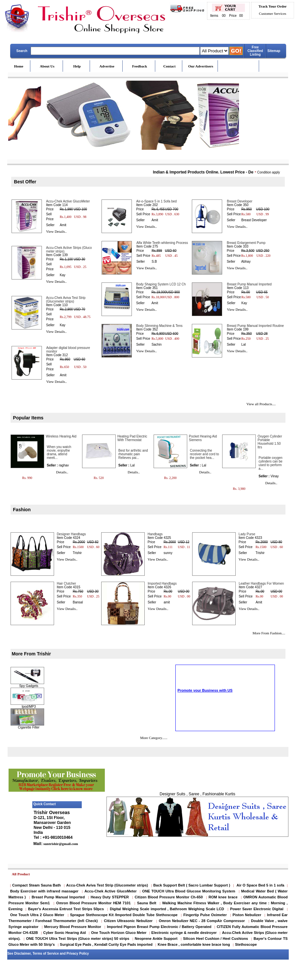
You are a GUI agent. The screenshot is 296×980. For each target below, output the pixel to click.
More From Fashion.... (269, 633)
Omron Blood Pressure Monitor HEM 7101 (94, 903)
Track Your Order (272, 6)
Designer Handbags (71, 534)
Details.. (62, 472)
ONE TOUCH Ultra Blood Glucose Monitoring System (189, 891)
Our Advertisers (201, 66)
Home (19, 66)
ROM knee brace (223, 897)
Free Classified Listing (255, 51)
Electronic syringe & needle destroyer (184, 933)
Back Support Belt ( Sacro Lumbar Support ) (192, 885)
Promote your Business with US (205, 715)
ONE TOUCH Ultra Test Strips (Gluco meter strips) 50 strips (78, 939)
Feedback (140, 66)
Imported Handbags (162, 583)
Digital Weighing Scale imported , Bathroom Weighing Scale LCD (167, 909)
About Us (47, 66)
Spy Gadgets (29, 686)
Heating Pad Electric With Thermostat (132, 438)
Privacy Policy (78, 954)
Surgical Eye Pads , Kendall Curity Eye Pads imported (106, 944)
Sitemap (274, 51)
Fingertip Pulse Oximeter (205, 915)
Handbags (155, 534)
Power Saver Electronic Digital (257, 909)
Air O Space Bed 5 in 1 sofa (260, 885)
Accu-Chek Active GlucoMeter (68, 201)
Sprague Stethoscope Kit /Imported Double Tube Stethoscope (124, 915)
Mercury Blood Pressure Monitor (73, 927)
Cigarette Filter (29, 727)
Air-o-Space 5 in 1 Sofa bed (156, 201)
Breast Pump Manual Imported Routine (255, 326)
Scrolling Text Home (193, 719)
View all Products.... (261, 404)
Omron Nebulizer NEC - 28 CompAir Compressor (202, 921)
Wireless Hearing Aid (61, 436)
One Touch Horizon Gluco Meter (119, 933)
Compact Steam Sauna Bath (37, 885)
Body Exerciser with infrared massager (44, 891)
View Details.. (57, 231)
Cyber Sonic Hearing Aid (64, 933)
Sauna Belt (148, 903)
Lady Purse (247, 534)
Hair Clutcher (66, 583)
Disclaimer (22, 954)
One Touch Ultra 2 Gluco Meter (37, 915)
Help (77, 66)
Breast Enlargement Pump (246, 243)
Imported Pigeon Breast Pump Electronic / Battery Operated (160, 927)
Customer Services (273, 13)
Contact (169, 66)
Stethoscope (246, 944)
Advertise (107, 66)
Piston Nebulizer (247, 915)
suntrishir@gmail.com (60, 844)
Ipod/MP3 (29, 707)
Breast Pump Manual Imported (249, 284)
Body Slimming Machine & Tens (159, 326)
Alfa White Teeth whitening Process (162, 243)
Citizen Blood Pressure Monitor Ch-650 (169, 897)
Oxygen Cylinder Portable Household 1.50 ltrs (270, 442)
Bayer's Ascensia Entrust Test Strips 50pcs (66, 909)
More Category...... (154, 738)
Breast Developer (239, 201)
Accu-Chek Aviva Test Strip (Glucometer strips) (66, 300)
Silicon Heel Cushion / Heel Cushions (215, 939)
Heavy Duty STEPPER (110, 897)
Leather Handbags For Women (261, 583)
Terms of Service (46, 954)
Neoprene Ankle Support (156, 939)
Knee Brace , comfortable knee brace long (194, 944)
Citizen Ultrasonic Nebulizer (128, 921)
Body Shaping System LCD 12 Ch (161, 284)
